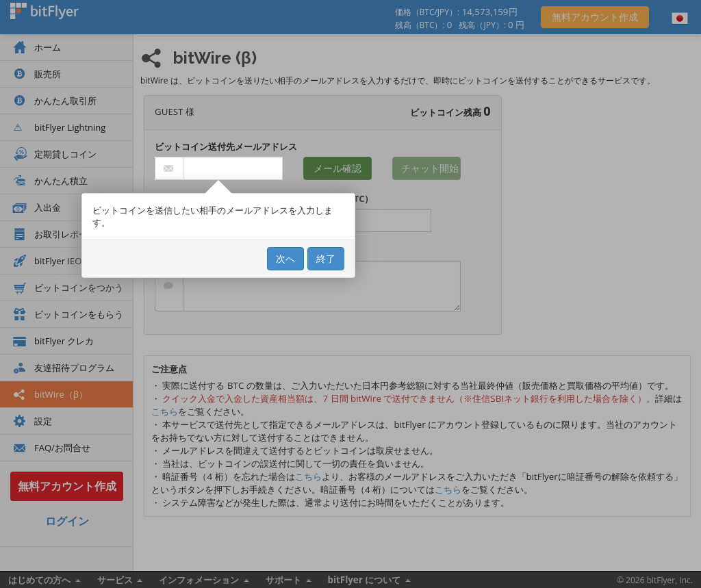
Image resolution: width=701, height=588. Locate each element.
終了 (326, 258)
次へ (285, 258)
